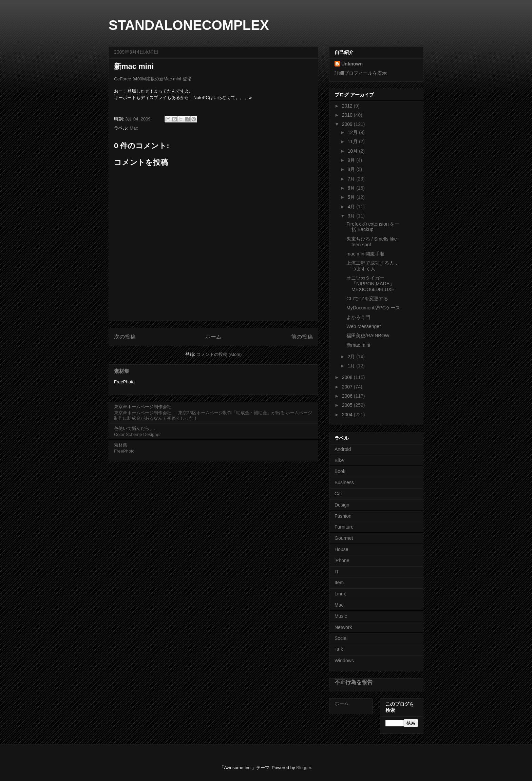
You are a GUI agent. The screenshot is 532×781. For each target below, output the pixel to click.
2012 (348, 106)
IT (337, 572)
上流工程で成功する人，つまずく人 (373, 266)
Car (338, 494)
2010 (348, 115)
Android (343, 449)
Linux (340, 594)
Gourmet (344, 538)
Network (343, 627)
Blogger (304, 768)
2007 (348, 387)
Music (341, 616)
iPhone (342, 560)
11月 (353, 141)
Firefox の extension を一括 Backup (373, 227)
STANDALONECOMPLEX (189, 25)
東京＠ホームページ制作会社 (143, 407)
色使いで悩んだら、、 (136, 428)
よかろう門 (358, 317)
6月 (352, 188)
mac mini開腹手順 (365, 254)
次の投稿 (125, 337)
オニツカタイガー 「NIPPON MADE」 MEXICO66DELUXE (373, 284)
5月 (352, 197)
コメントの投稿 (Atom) (219, 354)
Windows (344, 661)
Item (339, 583)
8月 (352, 169)
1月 (352, 366)
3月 (352, 216)
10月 (353, 151)
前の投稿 (302, 337)
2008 (348, 377)
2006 (348, 396)
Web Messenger (364, 326)
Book (340, 471)
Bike (339, 460)
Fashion (343, 516)
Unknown (352, 64)
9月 (352, 160)
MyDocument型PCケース (373, 308)
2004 (348, 415)
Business (344, 482)
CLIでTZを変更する (367, 299)
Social (341, 638)
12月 (353, 132)
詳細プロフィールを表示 (361, 73)
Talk (339, 649)
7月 (352, 179)
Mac (134, 128)
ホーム (213, 337)
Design (342, 505)
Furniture (344, 527)
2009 (348, 124)
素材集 (122, 371)
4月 (352, 207)
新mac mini (358, 345)
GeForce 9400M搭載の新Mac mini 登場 (153, 79)
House (341, 549)
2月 (352, 357)
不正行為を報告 (354, 682)
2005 (348, 405)
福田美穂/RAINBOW (368, 336)
